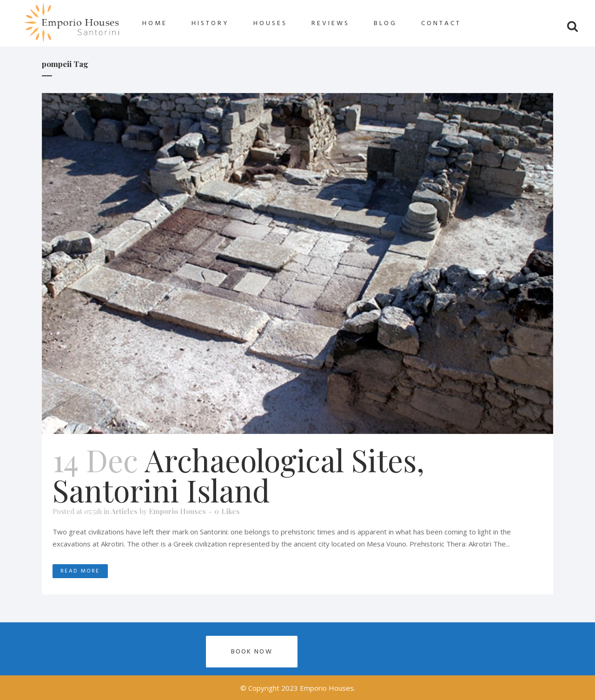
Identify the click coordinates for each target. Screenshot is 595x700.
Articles (124, 511)
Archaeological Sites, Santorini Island (238, 475)
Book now (252, 651)
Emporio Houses (177, 511)
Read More (80, 571)
